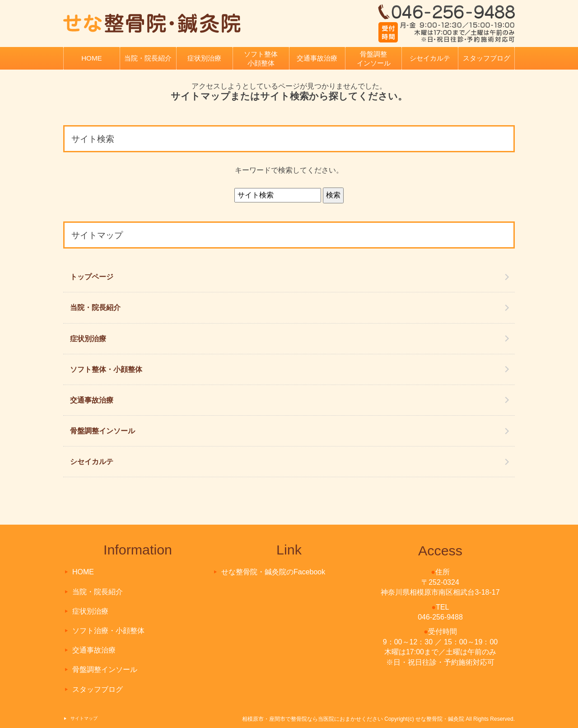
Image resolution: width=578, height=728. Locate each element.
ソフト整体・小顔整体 (106, 369)
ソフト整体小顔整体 (261, 59)
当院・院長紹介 (148, 58)
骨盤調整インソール (374, 59)
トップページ (92, 277)
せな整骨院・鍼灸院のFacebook (273, 572)
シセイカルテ (430, 58)
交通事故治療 (317, 58)
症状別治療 (204, 58)
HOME (92, 58)
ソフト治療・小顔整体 (108, 631)
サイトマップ (84, 718)
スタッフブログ (487, 58)
